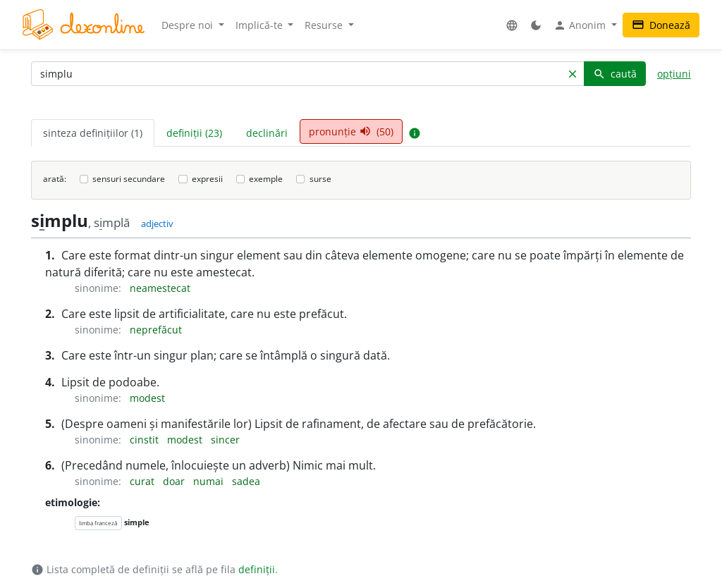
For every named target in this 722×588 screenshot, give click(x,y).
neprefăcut (156, 330)
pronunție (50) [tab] (351, 131)
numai (210, 481)
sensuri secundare (129, 179)
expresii (207, 179)
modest (147, 398)
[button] (512, 25)
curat (143, 481)
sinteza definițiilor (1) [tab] (93, 133)
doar (175, 481)
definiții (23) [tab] (194, 133)
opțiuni (674, 74)
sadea (246, 481)
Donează (661, 25)
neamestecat (160, 288)
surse (320, 179)
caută (615, 74)
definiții (257, 569)
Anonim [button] (581, 25)
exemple (266, 179)
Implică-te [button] (261, 25)
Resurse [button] (325, 25)
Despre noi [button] (189, 25)
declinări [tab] (267, 133)
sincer (225, 440)
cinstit (146, 440)
